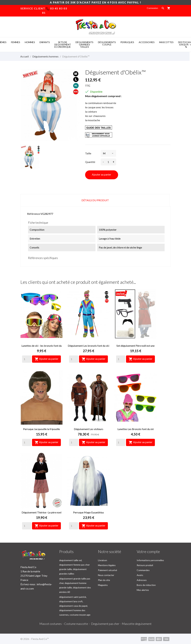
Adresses (142, 580)
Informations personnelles (150, 560)
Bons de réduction (146, 585)
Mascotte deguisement (137, 624)
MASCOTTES (166, 42)
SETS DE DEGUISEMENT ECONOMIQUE (63, 44)
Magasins (103, 585)
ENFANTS (45, 42)
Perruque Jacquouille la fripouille (41, 429)
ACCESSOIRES (147, 42)
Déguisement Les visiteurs (89, 429)
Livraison (103, 560)
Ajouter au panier (102, 174)
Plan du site (104, 580)
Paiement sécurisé (108, 570)
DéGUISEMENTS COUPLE (107, 43)
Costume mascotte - (78, 624)
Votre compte (148, 551)
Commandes (143, 570)
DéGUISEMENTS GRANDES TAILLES (84, 44)
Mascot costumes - (52, 624)
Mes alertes (143, 590)
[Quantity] (27, 359)
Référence (34, 214)
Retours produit (145, 565)
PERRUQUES (127, 42)
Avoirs (140, 575)
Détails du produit (95, 200)
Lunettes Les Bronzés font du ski (136, 429)
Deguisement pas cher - (106, 624)
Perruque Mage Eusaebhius (88, 512)
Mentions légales (107, 565)
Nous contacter (106, 575)
